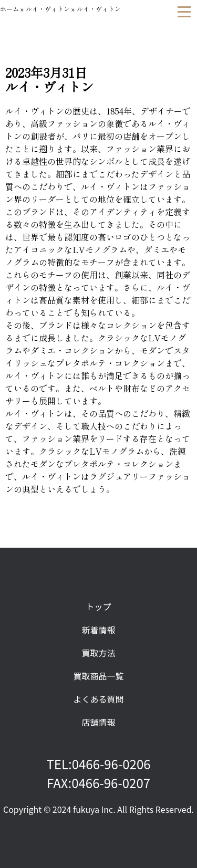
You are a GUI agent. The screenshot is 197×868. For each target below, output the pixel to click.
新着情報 (98, 630)
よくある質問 (98, 699)
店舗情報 (98, 722)
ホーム (9, 9)
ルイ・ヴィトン (48, 9)
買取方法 (98, 653)
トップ (98, 606)
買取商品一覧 (98, 676)
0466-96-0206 (111, 764)
